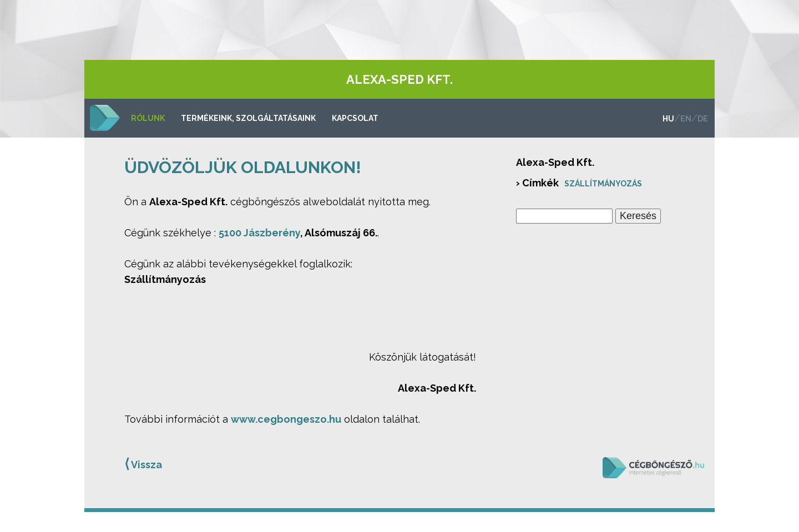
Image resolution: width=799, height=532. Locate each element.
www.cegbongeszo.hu (286, 419)
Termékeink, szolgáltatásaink (248, 118)
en (686, 119)
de (703, 119)
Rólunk (148, 118)
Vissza (143, 464)
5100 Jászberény (259, 233)
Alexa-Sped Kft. (399, 79)
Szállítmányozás (603, 184)
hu (668, 119)
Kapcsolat (355, 118)
